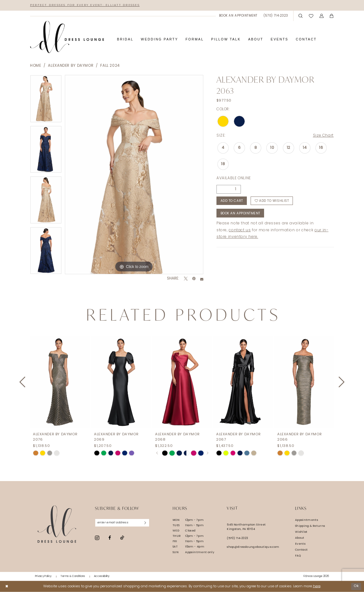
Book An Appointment (240, 214)
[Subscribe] (145, 523)
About (300, 538)
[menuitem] (238, 16)
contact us (240, 230)
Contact (302, 550)
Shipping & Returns (310, 526)
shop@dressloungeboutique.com (253, 547)
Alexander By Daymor (71, 66)
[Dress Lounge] (57, 524)
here (317, 586)
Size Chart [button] (323, 136)
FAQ (298, 556)
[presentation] (60, 382)
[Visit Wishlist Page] (311, 16)
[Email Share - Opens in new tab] (202, 279)
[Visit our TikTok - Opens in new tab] (122, 538)
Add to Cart (232, 201)
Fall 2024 (110, 66)
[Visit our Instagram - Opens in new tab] (97, 538)
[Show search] (301, 16)
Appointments (307, 520)
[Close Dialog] (7, 586)
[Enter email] (122, 523)
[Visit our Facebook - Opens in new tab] (110, 538)
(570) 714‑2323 (237, 538)
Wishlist (301, 532)
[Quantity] (229, 189)
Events (300, 544)
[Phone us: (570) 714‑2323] (276, 16)
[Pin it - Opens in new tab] (194, 279)
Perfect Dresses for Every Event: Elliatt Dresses (85, 5)
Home (36, 66)
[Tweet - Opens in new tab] (186, 279)
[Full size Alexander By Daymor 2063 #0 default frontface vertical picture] (134, 175)
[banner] (67, 37)
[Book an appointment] (238, 16)
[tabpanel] (46, 100)
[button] (322, 16)
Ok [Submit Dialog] (356, 586)
